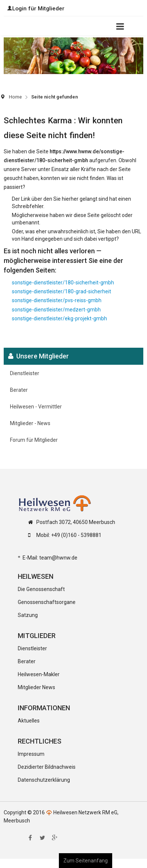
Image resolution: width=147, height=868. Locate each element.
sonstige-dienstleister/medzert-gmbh (56, 310)
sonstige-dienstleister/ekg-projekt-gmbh (59, 318)
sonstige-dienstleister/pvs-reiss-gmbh (57, 300)
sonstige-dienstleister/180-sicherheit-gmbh (63, 283)
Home (15, 97)
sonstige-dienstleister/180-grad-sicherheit (61, 291)
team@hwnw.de (58, 558)
